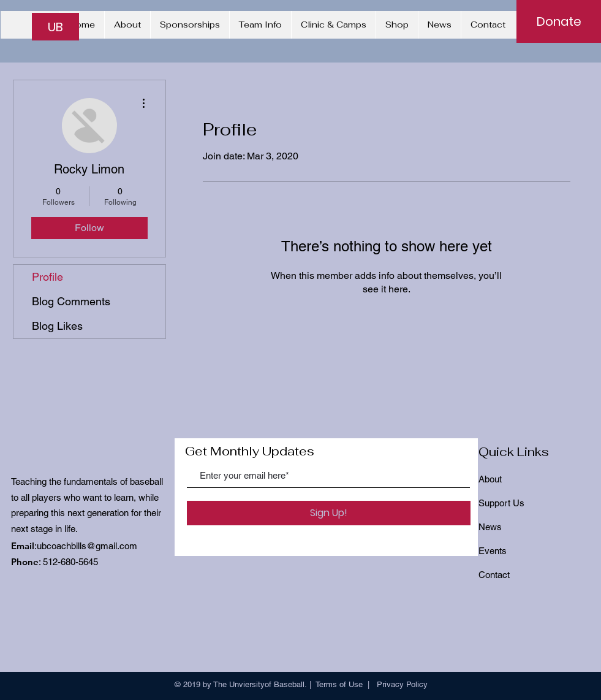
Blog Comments (71, 301)
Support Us (501, 503)
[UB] (55, 27)
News (490, 527)
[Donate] (559, 21)
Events (493, 551)
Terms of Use (339, 684)
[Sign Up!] (329, 513)
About (490, 479)
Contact (494, 575)
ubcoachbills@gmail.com (87, 546)
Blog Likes (57, 326)
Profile (47, 277)
